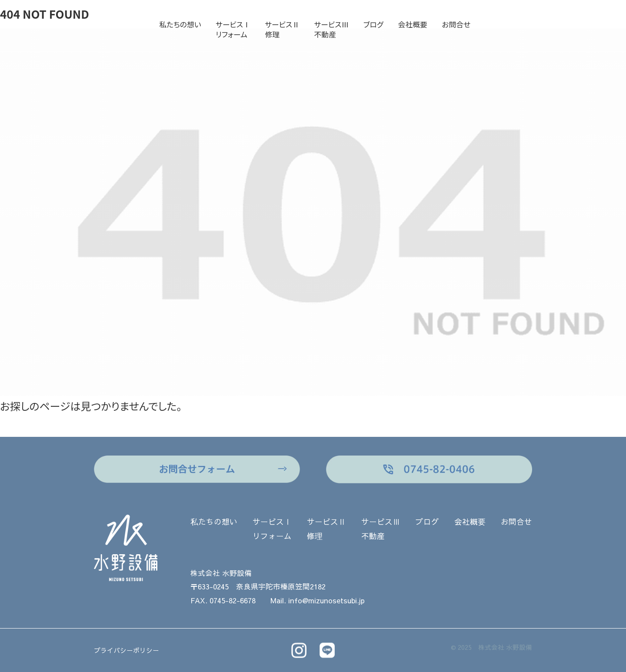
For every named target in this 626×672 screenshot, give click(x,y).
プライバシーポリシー (127, 650)
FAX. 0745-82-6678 (223, 600)
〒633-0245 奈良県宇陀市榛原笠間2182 (258, 587)
